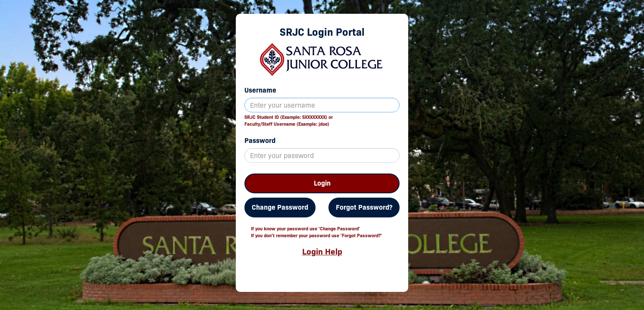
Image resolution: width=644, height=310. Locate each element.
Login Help (322, 251)
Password (260, 141)
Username (260, 90)
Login (322, 183)
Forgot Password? (364, 207)
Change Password (280, 207)
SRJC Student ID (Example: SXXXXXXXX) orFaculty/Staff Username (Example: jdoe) (289, 121)
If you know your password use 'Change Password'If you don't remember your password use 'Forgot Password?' (316, 232)
